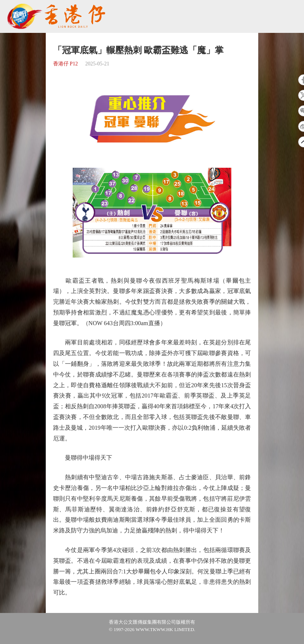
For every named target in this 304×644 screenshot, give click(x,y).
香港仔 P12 (65, 64)
